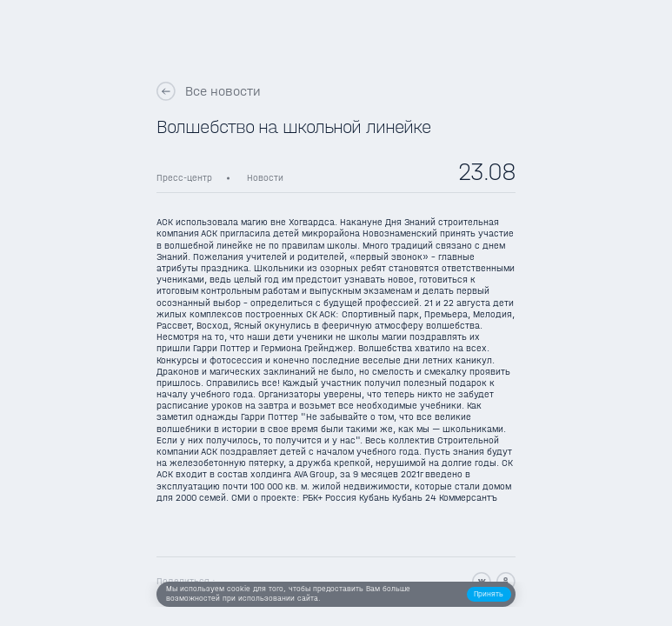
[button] (489, 594)
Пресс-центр (184, 178)
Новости (265, 178)
